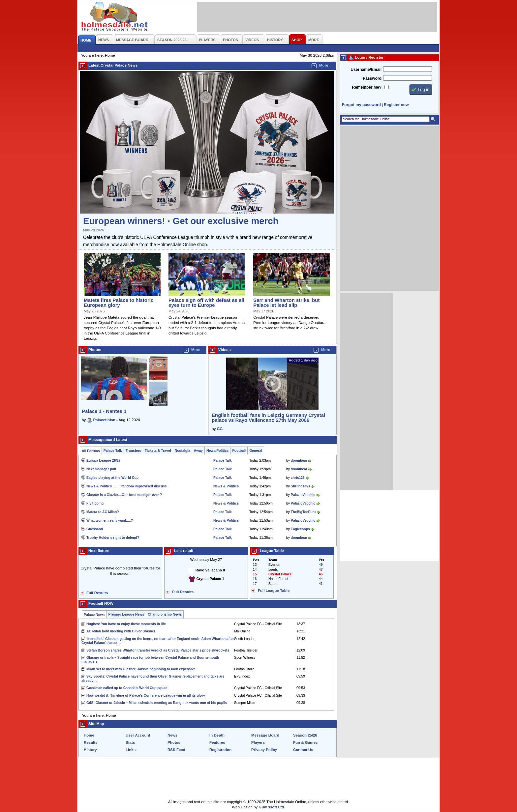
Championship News (165, 614)
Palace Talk (113, 451)
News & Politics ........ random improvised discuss (127, 486)
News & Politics (226, 486)
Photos (174, 742)
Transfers (133, 451)
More (324, 65)
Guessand (95, 529)
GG (220, 429)
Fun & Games (305, 742)
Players (258, 742)
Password (372, 78)
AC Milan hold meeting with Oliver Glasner (121, 631)
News (172, 735)
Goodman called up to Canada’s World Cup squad (127, 688)
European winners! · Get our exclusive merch (181, 221)
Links (131, 750)
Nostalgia (182, 451)
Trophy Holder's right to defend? (113, 538)
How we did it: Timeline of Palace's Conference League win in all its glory (146, 696)
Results (91, 742)
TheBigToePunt (303, 512)
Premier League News (126, 614)
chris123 (298, 478)
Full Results (97, 593)
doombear (299, 461)
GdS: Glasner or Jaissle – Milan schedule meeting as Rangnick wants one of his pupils (157, 703)
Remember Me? (367, 87)
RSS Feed (176, 750)
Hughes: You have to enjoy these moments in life (126, 624)
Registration (220, 750)
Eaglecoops (300, 529)
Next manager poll (101, 469)
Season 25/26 (305, 735)
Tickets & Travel (158, 451)
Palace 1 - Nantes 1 (104, 411)
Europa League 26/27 (104, 461)
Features (217, 742)
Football (239, 451)
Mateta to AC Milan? (103, 512)
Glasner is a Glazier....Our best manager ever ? (124, 495)
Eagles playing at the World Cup (112, 478)
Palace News (94, 615)
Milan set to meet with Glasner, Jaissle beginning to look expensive (141, 669)
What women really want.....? (110, 521)
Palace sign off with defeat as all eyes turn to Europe (206, 303)
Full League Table (274, 591)
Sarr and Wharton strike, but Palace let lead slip (286, 303)
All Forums (91, 451)
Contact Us (303, 750)
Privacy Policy (264, 750)
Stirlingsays (301, 486)
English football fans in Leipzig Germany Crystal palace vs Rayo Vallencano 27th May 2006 (268, 418)
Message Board (265, 735)
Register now (396, 105)
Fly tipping (95, 503)
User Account (138, 735)
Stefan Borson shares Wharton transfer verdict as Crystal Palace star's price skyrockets (158, 650)
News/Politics (218, 451)
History (90, 750)
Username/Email (366, 70)
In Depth (217, 735)
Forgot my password (361, 105)
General (256, 451)
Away (198, 451)
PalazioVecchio (303, 495)
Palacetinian (104, 420)
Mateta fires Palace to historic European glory (119, 303)
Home (89, 735)
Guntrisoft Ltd (272, 807)
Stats (130, 742)
